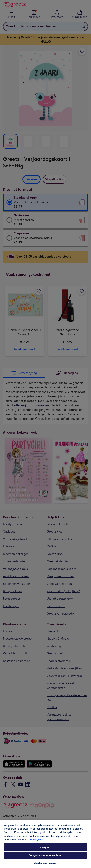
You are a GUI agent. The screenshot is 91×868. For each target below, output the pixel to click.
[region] (45, 844)
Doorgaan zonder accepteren (45, 855)
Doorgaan (45, 847)
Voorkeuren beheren (45, 863)
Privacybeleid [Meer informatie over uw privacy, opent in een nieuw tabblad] (37, 840)
